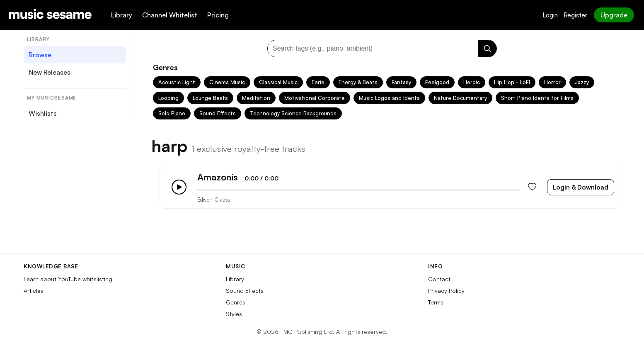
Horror (552, 82)
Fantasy (401, 82)
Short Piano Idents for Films (537, 98)
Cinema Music (227, 82)
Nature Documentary (460, 98)
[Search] (487, 49)
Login (550, 15)
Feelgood (437, 82)
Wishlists (43, 113)
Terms (436, 302)
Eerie (318, 82)
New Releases (50, 72)
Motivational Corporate (315, 98)
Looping (168, 98)
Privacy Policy (446, 291)
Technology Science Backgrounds (293, 113)
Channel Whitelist (170, 15)
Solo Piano (172, 113)
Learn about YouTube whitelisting (68, 279)
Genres (236, 302)
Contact (439, 279)
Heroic (472, 82)
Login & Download (581, 187)
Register (575, 15)
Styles (234, 314)
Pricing (218, 15)
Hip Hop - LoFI (512, 82)
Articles (34, 291)
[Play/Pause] (179, 187)
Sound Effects (218, 113)
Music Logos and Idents (389, 98)
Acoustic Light (177, 82)
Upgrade (614, 15)
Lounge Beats (210, 98)
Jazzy (582, 82)
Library (122, 15)
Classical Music (278, 82)
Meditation (256, 98)
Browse (40, 55)
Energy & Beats (358, 82)
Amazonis (218, 177)
